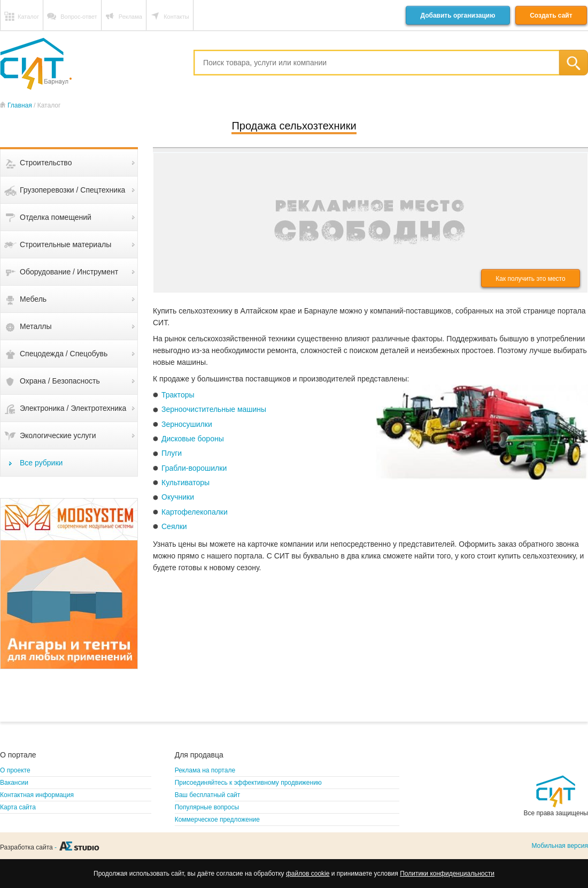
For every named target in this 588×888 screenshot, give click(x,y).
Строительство (46, 163)
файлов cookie (308, 874)
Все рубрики (41, 463)
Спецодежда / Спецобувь (64, 354)
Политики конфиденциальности (447, 874)
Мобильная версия (560, 846)
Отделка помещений (56, 217)
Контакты (176, 17)
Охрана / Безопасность (60, 381)
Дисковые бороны (193, 439)
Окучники (178, 497)
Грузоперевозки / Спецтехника (72, 190)
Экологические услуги (58, 435)
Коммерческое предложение (217, 820)
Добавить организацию (458, 16)
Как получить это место (530, 279)
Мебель (33, 299)
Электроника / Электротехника (73, 408)
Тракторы (178, 395)
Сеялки (174, 526)
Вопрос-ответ (79, 17)
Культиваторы (185, 483)
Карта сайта (18, 807)
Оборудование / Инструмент (69, 272)
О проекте (15, 770)
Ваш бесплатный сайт (208, 795)
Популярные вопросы (207, 807)
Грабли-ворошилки (194, 468)
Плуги (172, 453)
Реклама (130, 17)
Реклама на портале (205, 770)
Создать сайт (551, 16)
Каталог (28, 17)
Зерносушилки (187, 424)
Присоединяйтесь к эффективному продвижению (248, 783)
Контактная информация (37, 795)
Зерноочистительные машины (214, 409)
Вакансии (14, 783)
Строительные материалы (65, 244)
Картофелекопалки (195, 512)
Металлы (36, 326)
